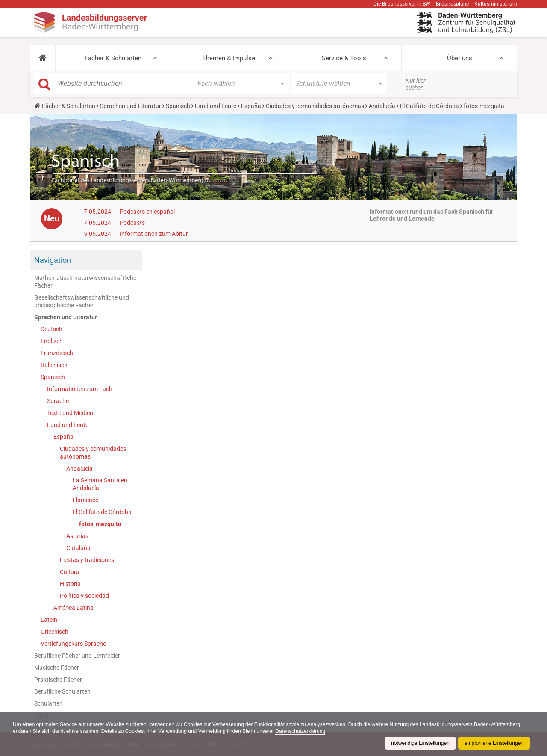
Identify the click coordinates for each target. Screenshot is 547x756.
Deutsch (51, 329)
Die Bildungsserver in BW (402, 4)
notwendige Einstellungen (420, 743)
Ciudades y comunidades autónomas (315, 106)
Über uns (460, 58)
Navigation (53, 260)
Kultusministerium (496, 4)
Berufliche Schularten (62, 691)
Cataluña (78, 548)
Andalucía (382, 106)
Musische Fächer (57, 668)
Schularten (49, 703)
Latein (49, 620)
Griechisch (54, 632)
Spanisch (178, 106)
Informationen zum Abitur (154, 234)
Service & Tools (344, 58)
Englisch (52, 341)
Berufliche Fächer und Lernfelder (77, 656)
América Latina (74, 608)
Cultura (70, 572)
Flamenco (86, 500)
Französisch (57, 353)
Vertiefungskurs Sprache (73, 644)
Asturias (77, 536)
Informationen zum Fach (80, 389)
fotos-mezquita (100, 524)
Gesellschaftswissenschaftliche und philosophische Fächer (82, 301)
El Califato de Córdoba (429, 106)
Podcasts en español (147, 212)
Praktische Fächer (58, 680)
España (251, 106)
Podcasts (132, 223)
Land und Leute (216, 106)
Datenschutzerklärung (300, 731)
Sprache (58, 401)
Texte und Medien (70, 413)
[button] (43, 58)
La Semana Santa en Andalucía (100, 484)
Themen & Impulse (229, 58)
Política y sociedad (84, 596)
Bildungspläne (452, 4)
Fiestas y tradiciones (87, 560)
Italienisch (54, 365)
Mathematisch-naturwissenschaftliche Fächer (85, 282)
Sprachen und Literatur (131, 106)
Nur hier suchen (416, 84)
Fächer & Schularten (113, 58)
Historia (70, 584)
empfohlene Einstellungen (494, 743)
